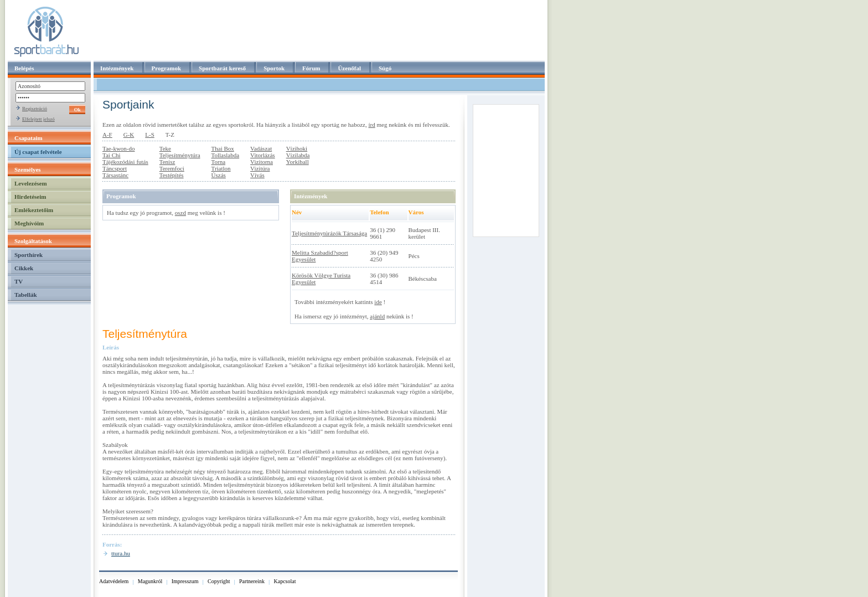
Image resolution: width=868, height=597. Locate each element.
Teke (165, 148)
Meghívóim (29, 223)
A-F (107, 135)
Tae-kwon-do (119, 148)
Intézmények (117, 68)
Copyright (219, 581)
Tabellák (26, 295)
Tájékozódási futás (125, 162)
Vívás (257, 175)
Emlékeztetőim (34, 210)
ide (378, 302)
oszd (180, 213)
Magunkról (150, 581)
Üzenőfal (349, 68)
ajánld (377, 316)
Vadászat (261, 148)
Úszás (219, 175)
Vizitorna (262, 162)
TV (19, 281)
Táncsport (115, 168)
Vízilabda (298, 155)
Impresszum (185, 581)
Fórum (311, 68)
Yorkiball (298, 162)
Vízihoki (297, 148)
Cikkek (24, 268)
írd (371, 125)
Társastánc (115, 175)
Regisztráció (35, 109)
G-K (129, 135)
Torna (219, 162)
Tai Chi (112, 155)
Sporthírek (29, 255)
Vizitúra (260, 168)
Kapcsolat (285, 581)
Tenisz (167, 162)
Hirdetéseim (30, 197)
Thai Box (223, 148)
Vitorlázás (263, 155)
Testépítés (172, 175)
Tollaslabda (226, 155)
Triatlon (221, 168)
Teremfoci (172, 168)
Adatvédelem (114, 581)
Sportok (274, 68)
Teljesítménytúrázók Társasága (329, 233)
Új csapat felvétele (38, 152)
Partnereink (252, 581)
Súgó (385, 68)
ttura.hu (121, 553)
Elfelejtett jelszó (38, 119)
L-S (150, 135)
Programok (167, 68)
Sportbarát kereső (222, 68)
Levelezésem (31, 183)
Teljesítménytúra (180, 155)
